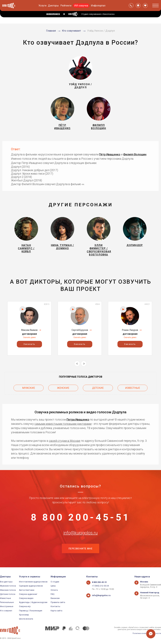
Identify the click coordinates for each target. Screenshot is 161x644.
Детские (98, 388)
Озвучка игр (25, 606)
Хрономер (24, 615)
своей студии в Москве (65, 441)
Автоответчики (27, 590)
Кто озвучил (6, 611)
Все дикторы (6, 582)
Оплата (54, 590)
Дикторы (53, 6)
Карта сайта (56, 611)
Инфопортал (98, 6)
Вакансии (55, 598)
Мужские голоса (8, 586)
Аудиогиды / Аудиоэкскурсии (33, 602)
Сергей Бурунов (80, 330)
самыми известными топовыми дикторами (63, 424)
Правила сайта (58, 602)
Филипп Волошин (135, 154)
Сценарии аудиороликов (31, 586)
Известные (133, 388)
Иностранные (7, 606)
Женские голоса (8, 590)
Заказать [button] (29, 344)
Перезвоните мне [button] (80, 549)
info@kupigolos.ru (80, 533)
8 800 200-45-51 (80, 517)
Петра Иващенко (78, 420)
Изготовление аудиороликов (33, 582)
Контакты (55, 606)
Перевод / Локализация (31, 611)
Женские (63, 388)
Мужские (29, 388)
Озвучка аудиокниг (28, 594)
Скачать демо (29, 337)
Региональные (7, 602)
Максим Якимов (29, 330)
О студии (55, 582)
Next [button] (84, 364)
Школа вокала (26, 619)
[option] (29, 328)
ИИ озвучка (81, 6)
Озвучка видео (26, 598)
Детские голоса (8, 594)
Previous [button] (77, 364)
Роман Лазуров (130, 330)
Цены (53, 586)
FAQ (53, 594)
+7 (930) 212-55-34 (100, 586)
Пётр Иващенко (110, 154)
